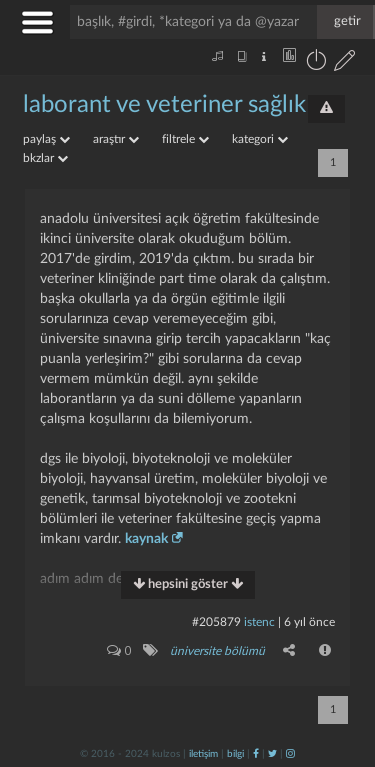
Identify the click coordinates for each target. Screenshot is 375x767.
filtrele (185, 139)
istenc (259, 622)
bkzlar (45, 158)
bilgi (235, 754)
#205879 (216, 622)
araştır (116, 139)
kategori (260, 139)
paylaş (46, 139)
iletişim (203, 754)
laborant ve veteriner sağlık (164, 105)
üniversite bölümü (217, 651)
